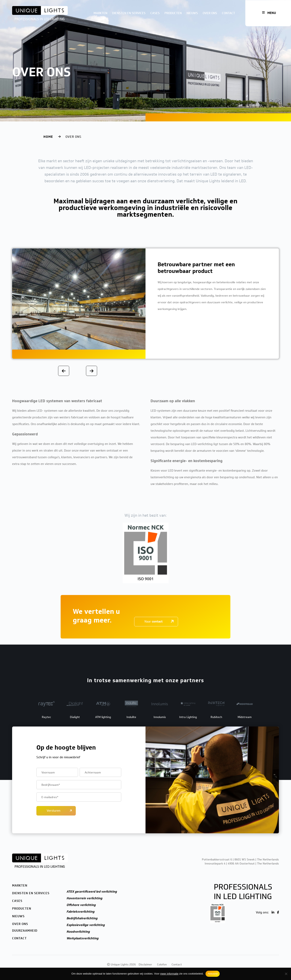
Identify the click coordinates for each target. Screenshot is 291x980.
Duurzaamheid (25, 931)
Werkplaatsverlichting (82, 938)
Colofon (162, 965)
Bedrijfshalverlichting (82, 918)
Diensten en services (129, 13)
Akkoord (212, 974)
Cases (155, 13)
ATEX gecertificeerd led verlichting (92, 892)
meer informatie (169, 974)
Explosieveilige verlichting (86, 925)
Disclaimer (145, 965)
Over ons (210, 13)
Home (48, 137)
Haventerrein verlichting (84, 898)
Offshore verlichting (81, 905)
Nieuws (192, 13)
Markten (100, 13)
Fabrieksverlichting (80, 912)
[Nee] (286, 974)
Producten (173, 13)
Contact (228, 13)
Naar (154, 622)
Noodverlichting (78, 932)
